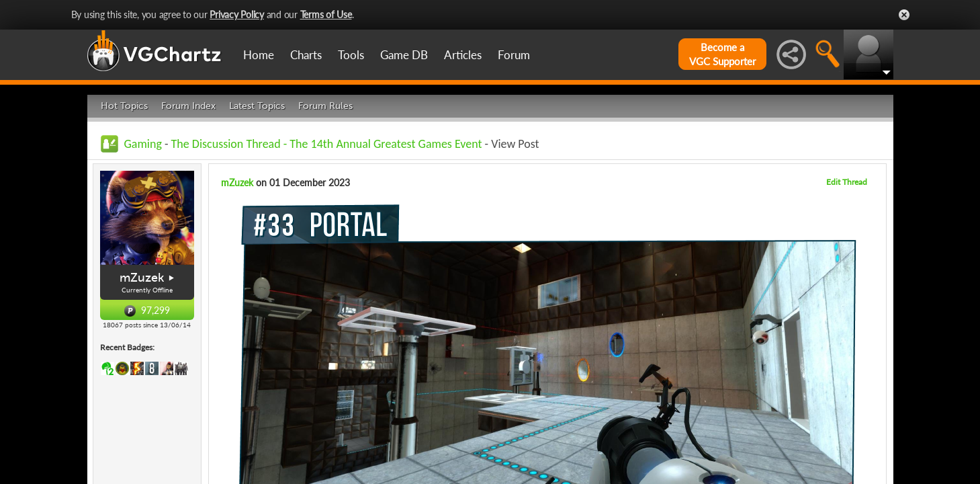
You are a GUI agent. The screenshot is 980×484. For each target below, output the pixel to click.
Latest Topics (257, 106)
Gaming (143, 144)
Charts (306, 55)
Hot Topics (124, 106)
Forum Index (188, 106)
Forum (514, 55)
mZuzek (142, 278)
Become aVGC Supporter (722, 54)
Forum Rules (325, 106)
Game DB (404, 55)
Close (904, 15)
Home (259, 55)
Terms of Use (326, 14)
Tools (351, 55)
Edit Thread (847, 182)
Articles (463, 55)
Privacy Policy (237, 14)
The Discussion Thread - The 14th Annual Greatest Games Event (327, 144)
